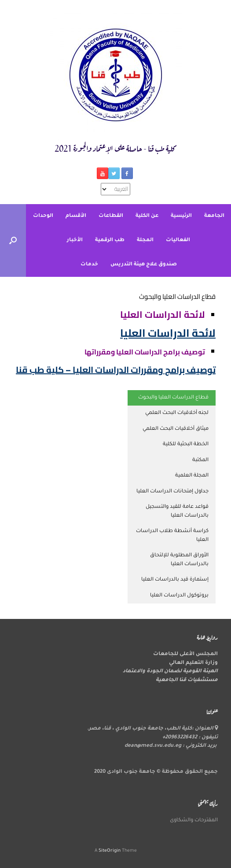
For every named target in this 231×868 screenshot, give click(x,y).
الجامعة (214, 216)
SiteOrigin (110, 851)
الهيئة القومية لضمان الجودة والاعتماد (170, 672)
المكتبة (200, 460)
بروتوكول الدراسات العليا (179, 596)
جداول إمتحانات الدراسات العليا (172, 492)
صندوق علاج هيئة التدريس (144, 265)
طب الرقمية (110, 240)
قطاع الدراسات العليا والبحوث (173, 398)
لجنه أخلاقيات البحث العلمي (177, 413)
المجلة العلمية (192, 476)
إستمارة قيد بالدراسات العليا (175, 580)
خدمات (89, 265)
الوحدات (43, 216)
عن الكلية (147, 216)
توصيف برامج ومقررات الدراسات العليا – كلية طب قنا (116, 370)
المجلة (145, 240)
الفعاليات (178, 240)
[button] (13, 240)
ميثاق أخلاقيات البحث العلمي (176, 429)
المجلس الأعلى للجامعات (185, 654)
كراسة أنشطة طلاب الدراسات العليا (172, 536)
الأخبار (75, 240)
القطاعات (111, 216)
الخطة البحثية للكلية (186, 445)
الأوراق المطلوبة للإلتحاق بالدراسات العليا (179, 560)
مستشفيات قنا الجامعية (187, 680)
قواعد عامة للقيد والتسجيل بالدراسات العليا (177, 512)
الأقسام (76, 216)
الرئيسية (181, 216)
